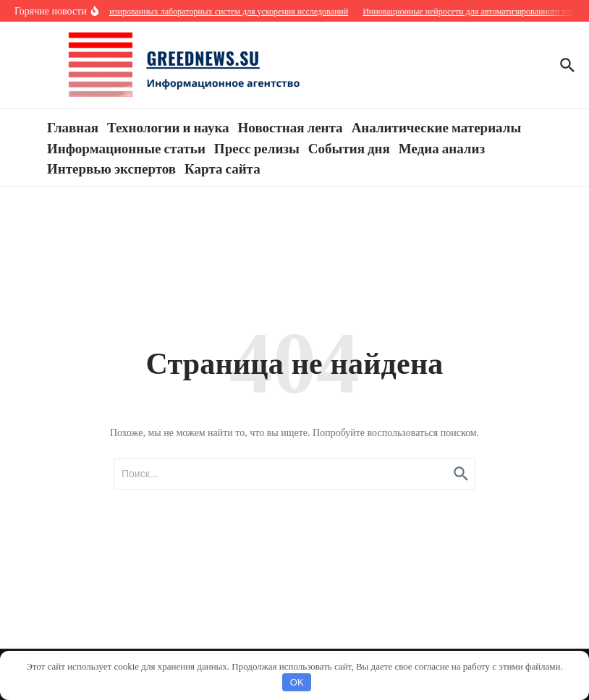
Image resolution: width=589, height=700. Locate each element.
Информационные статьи (126, 148)
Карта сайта (223, 168)
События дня (349, 148)
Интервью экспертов (111, 168)
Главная (73, 127)
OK (297, 682)
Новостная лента (291, 127)
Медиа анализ (442, 148)
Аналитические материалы (437, 127)
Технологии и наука (168, 127)
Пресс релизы (257, 148)
